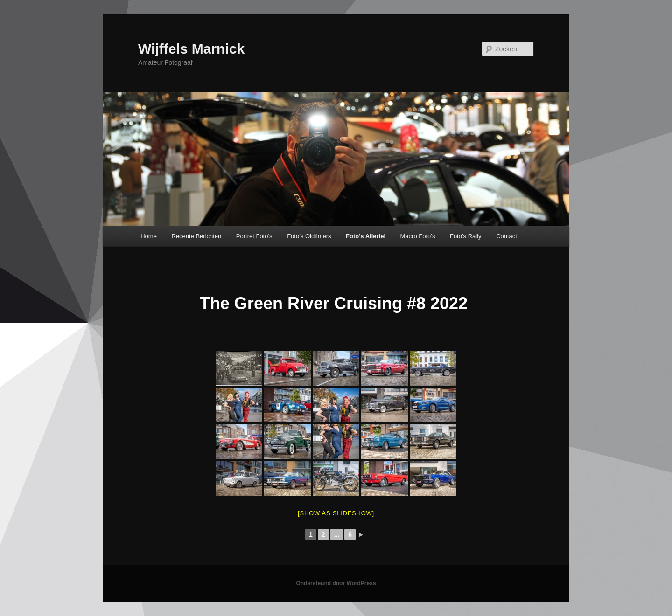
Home (149, 236)
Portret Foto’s (254, 236)
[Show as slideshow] (336, 513)
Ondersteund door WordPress (336, 583)
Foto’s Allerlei (366, 236)
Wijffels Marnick (191, 49)
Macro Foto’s (418, 236)
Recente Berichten (196, 236)
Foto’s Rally (466, 236)
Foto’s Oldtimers (309, 236)
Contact (507, 236)
